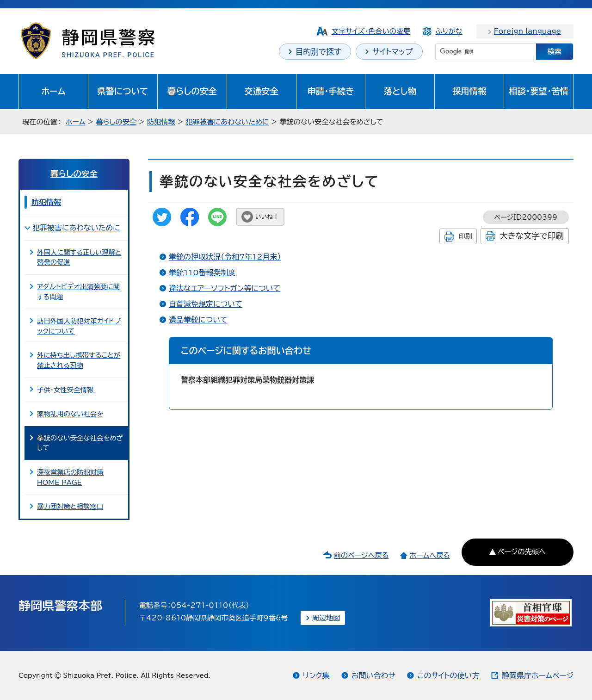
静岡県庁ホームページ (538, 675)
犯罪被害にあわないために (228, 122)
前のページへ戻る (361, 555)
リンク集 (316, 675)
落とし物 (400, 91)
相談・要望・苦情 (539, 91)
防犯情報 (161, 122)
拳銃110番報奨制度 (202, 273)
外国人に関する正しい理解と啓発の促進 (79, 257)
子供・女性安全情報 (65, 390)
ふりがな (449, 31)
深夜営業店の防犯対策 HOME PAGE (70, 477)
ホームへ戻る (429, 555)
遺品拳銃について (198, 320)
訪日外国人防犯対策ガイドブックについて (79, 326)
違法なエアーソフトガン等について (225, 288)
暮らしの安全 (192, 91)
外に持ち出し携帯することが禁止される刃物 (79, 360)
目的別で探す (318, 52)
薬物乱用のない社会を (70, 414)
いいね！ (267, 217)
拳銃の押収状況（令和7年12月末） (225, 257)
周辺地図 (326, 618)
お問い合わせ (373, 675)
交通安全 (261, 91)
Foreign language (527, 31)
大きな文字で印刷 (532, 236)
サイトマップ (393, 52)
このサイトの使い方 (448, 675)
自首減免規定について (206, 304)
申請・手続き (330, 91)
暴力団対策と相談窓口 (70, 506)
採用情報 (469, 91)
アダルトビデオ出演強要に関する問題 (78, 292)
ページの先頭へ (522, 552)
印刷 (465, 236)
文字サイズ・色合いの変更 (371, 31)
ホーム (53, 91)
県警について (123, 91)
